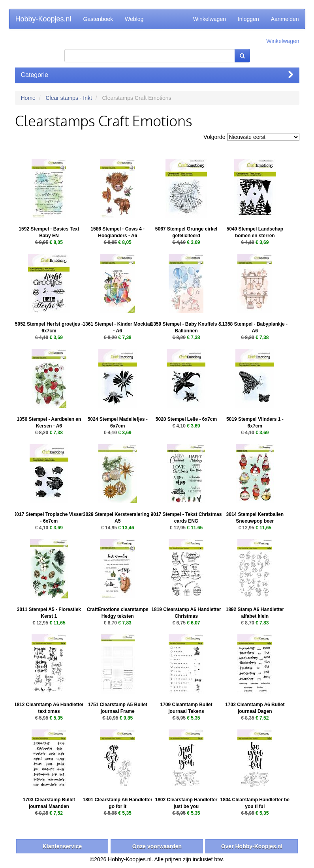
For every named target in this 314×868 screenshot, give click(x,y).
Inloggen (248, 19)
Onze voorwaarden (157, 846)
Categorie (157, 75)
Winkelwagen (210, 19)
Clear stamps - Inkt (69, 98)
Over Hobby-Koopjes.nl (252, 846)
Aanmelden (285, 19)
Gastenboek (98, 19)
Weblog (134, 19)
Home (28, 98)
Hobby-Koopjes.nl (43, 19)
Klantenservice (62, 846)
